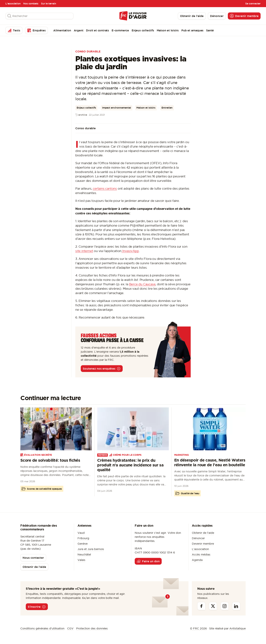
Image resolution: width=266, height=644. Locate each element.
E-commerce (120, 30)
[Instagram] (225, 606)
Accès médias (201, 554)
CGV (70, 628)
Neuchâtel (84, 554)
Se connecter (253, 4)
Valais (81, 560)
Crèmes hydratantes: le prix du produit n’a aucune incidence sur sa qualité (130, 465)
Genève (83, 544)
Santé (210, 30)
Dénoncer (198, 538)
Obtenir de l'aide (203, 533)
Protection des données (92, 628)
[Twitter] (213, 606)
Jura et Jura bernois (91, 549)
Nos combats (31, 4)
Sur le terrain (49, 4)
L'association (13, 4)
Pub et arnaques (192, 30)
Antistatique (237, 628)
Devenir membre (203, 544)
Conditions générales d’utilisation (42, 628)
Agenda (197, 560)
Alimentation (62, 30)
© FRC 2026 (198, 628)
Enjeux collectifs (143, 30)
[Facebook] (201, 606)
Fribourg (83, 538)
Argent (79, 30)
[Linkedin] (236, 606)
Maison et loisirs (168, 30)
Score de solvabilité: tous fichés (50, 460)
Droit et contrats (97, 30)
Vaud (81, 533)
